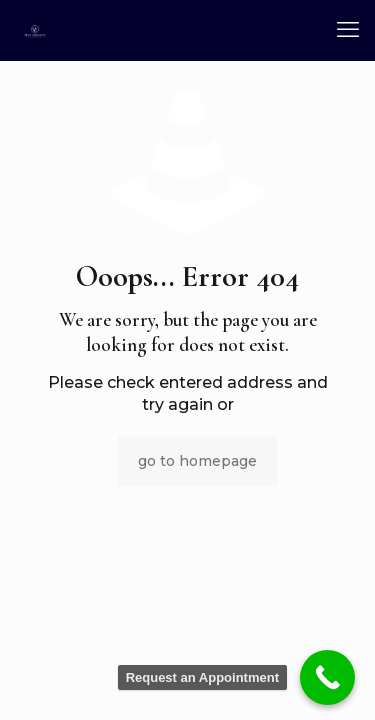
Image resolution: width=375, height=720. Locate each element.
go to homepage (197, 461)
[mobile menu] (348, 30)
